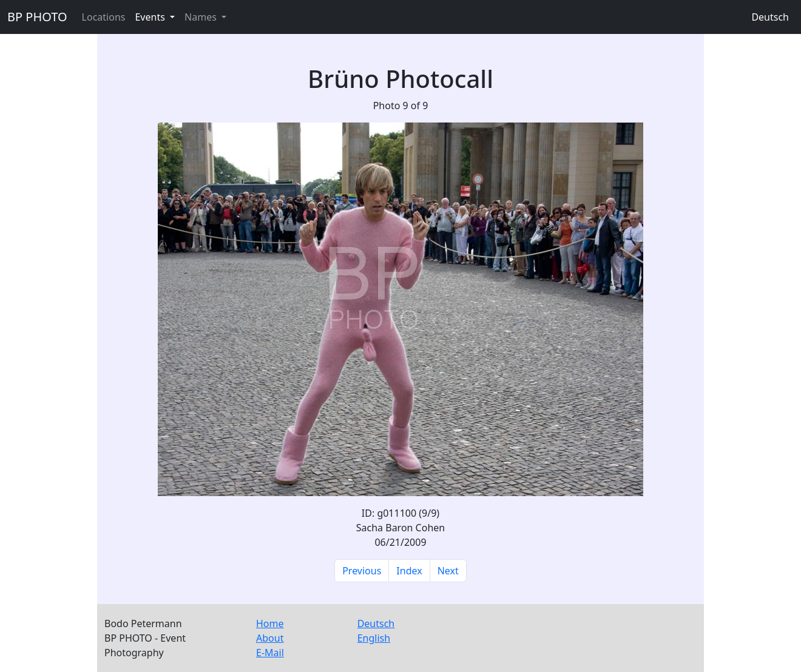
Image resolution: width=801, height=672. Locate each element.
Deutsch (770, 17)
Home (270, 623)
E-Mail (270, 653)
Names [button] (202, 17)
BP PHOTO (37, 17)
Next (448, 571)
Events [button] (151, 17)
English (374, 638)
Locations (104, 17)
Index (409, 571)
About (270, 638)
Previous (362, 571)
